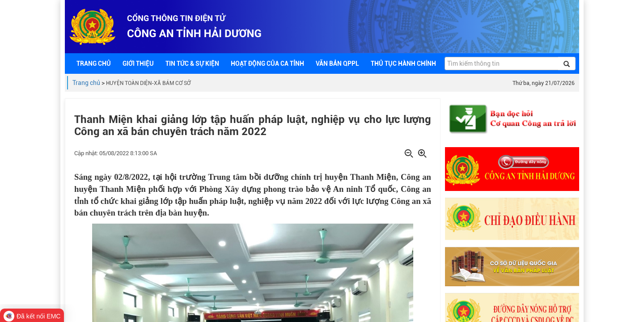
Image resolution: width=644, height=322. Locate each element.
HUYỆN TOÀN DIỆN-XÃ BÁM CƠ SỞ (148, 83)
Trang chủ (86, 83)
